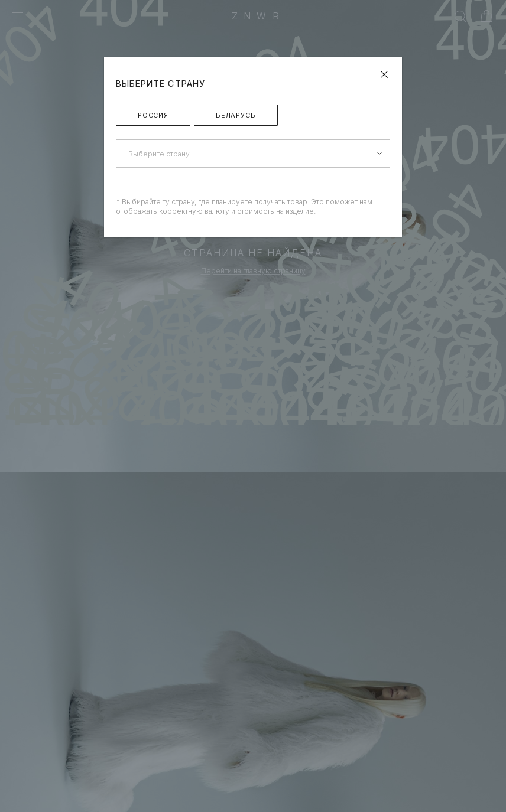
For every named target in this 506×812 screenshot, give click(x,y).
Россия (153, 115)
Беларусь (236, 115)
